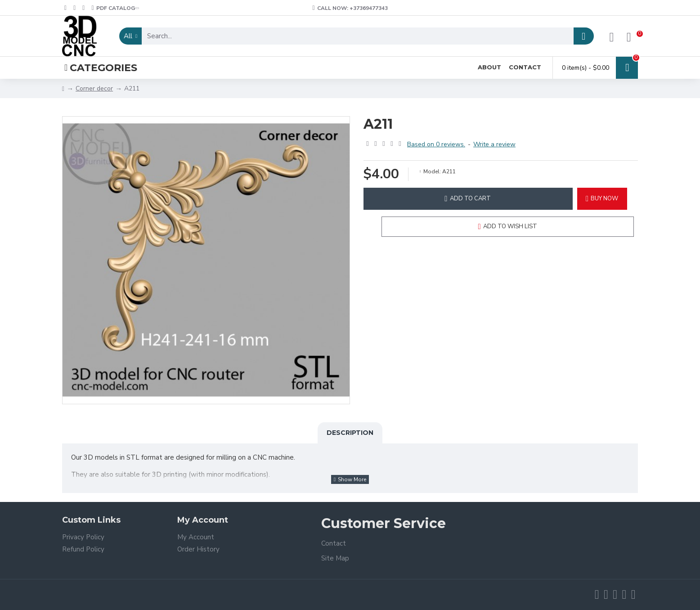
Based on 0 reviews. (436, 144)
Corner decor (94, 88)
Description (350, 433)
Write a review (494, 144)
